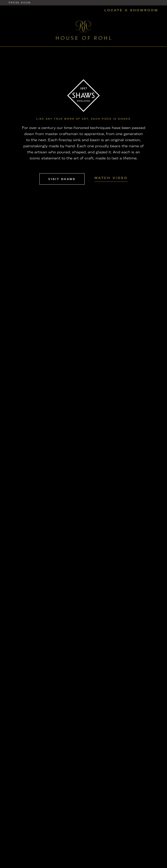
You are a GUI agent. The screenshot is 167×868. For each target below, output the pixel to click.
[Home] (84, 30)
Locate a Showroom (131, 10)
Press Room (20, 3)
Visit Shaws (62, 179)
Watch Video (111, 178)
